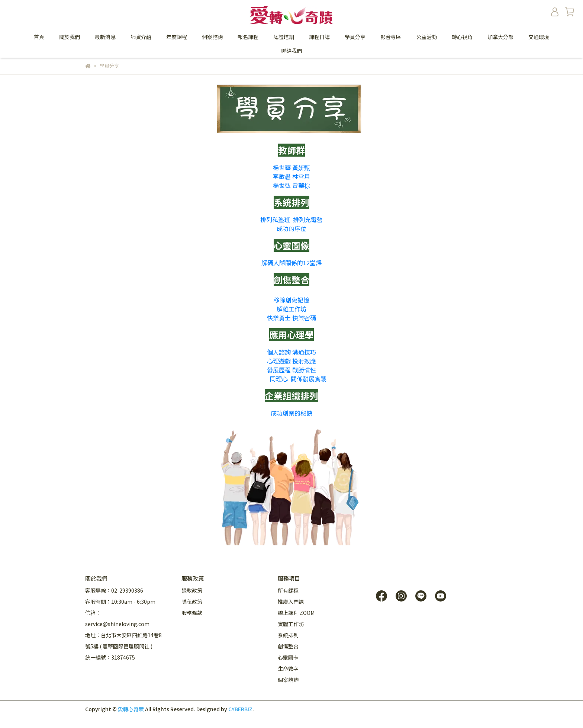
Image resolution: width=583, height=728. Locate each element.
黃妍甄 (301, 167)
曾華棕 (301, 185)
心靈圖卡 (288, 657)
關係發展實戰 (309, 379)
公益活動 (426, 37)
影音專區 (391, 37)
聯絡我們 (291, 51)
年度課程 (177, 37)
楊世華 (282, 167)
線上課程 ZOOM (296, 613)
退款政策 (192, 590)
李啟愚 (282, 176)
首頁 (39, 37)
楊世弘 (282, 185)
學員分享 (355, 37)
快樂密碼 (304, 318)
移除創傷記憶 (291, 300)
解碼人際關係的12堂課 (291, 263)
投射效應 (304, 361)
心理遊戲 (279, 361)
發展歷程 (279, 370)
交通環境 (539, 37)
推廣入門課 (291, 602)
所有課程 (288, 590)
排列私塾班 (275, 219)
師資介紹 (141, 37)
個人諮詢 (279, 352)
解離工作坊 (291, 309)
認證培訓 (284, 37)
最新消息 (105, 37)
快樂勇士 (279, 318)
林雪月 (301, 176)
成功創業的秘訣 (291, 413)
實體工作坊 (291, 624)
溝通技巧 (304, 352)
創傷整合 (288, 646)
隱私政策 (192, 602)
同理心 (279, 379)
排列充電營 (308, 219)
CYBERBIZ (240, 709)
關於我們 (70, 37)
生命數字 (288, 668)
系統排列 (288, 635)
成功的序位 (291, 228)
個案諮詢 (212, 37)
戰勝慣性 (304, 370)
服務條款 (192, 613)
